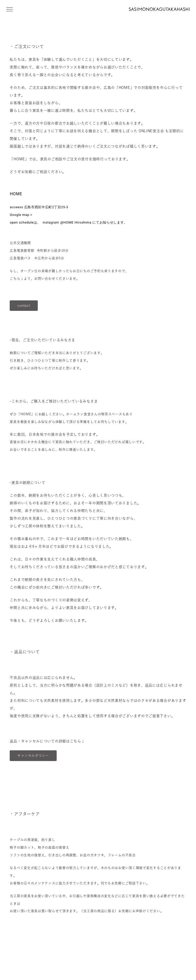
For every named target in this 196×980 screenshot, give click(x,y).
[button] (10, 9)
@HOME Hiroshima (76, 222)
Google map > (21, 215)
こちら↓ (17, 279)
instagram (50, 222)
